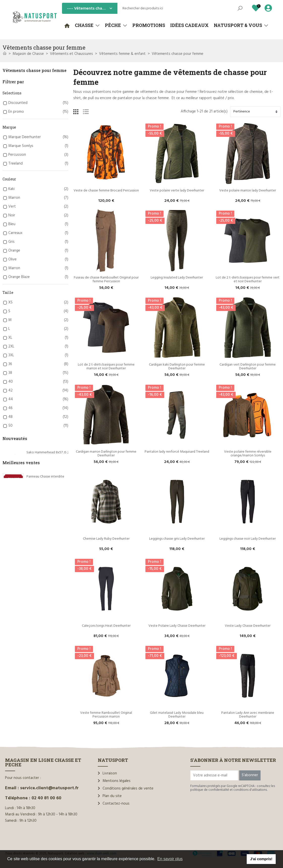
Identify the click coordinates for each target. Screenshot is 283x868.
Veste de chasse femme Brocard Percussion (106, 191)
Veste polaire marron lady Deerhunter (248, 191)
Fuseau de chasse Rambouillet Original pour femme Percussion (107, 280)
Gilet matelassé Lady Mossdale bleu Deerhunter (177, 715)
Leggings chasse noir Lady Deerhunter (248, 539)
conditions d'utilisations (250, 790)
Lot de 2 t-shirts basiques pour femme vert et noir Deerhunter (248, 280)
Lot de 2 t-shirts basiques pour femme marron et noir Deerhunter (107, 367)
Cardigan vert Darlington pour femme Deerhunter (248, 367)
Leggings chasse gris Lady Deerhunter (177, 539)
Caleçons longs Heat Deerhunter (106, 626)
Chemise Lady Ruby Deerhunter (106, 539)
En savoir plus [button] (170, 859)
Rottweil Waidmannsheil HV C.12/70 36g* (57, 585)
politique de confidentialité (210, 790)
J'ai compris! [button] (261, 859)
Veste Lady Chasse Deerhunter (248, 626)
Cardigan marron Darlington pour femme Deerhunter (106, 454)
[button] (87, 25)
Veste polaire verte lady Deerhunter (177, 191)
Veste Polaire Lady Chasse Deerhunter (177, 626)
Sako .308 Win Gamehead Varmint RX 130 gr (59, 513)
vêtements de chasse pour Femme (168, 92)
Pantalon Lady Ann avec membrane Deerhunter (248, 715)
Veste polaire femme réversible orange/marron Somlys (248, 454)
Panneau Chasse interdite (45, 554)
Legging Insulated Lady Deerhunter (177, 278)
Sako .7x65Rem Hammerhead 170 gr (53, 483)
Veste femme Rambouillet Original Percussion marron (106, 715)
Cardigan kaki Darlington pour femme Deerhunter (177, 367)
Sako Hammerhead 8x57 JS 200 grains (54, 452)
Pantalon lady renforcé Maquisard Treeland (177, 452)
